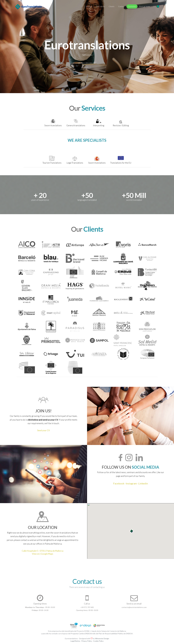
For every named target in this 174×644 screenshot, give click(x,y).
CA (83, 63)
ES (80, 63)
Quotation (132, 6)
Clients (112, 6)
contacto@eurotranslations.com (134, 607)
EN (87, 63)
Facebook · (119, 483)
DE (91, 63)
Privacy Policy (87, 641)
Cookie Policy (98, 641)
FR (94, 63)
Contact (121, 6)
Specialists (101, 6)
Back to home (145, 6)
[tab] (53, 124)
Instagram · (132, 483)
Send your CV (44, 430)
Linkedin (143, 483)
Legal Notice (75, 641)
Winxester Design (102, 638)
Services (89, 6)
